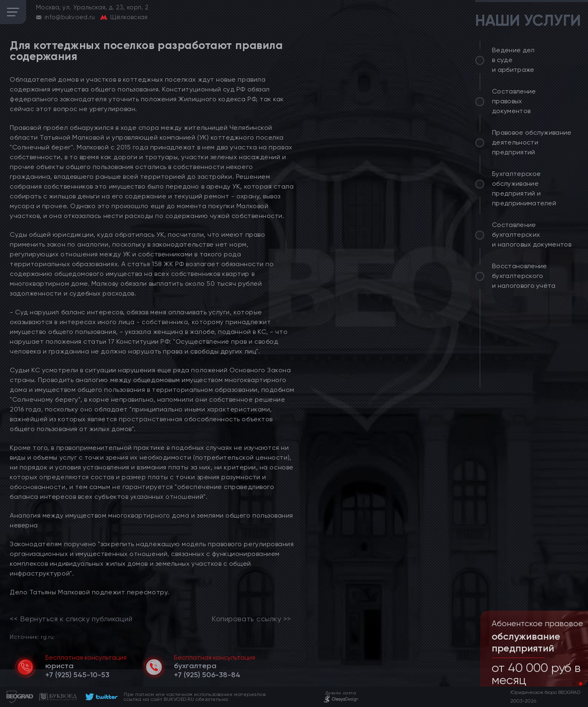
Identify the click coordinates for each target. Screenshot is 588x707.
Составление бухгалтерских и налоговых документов (532, 235)
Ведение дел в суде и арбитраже (513, 60)
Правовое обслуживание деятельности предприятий (532, 142)
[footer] (100, 697)
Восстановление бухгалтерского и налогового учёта (524, 276)
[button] (574, 684)
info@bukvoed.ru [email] (70, 17)
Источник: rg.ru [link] (32, 637)
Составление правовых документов (514, 101)
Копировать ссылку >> (251, 619)
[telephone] (77, 675)
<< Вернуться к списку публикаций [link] (71, 619)
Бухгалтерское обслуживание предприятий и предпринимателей (524, 188)
